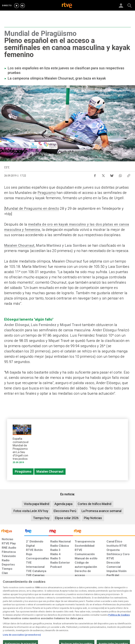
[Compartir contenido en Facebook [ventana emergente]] (95, 175)
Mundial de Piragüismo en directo (32, 209)
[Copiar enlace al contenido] (129, 175)
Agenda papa (63, 504)
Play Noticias (93, 518)
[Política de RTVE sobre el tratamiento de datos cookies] (41, 615)
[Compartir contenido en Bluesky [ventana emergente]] (112, 175)
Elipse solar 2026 (67, 518)
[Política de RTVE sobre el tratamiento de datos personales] (22, 615)
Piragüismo (47, 193)
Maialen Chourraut (19, 245)
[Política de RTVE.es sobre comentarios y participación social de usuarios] (123, 615)
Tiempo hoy (41, 518)
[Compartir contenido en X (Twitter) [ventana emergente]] (103, 175)
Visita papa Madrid (37, 504)
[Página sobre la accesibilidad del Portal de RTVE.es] (80, 613)
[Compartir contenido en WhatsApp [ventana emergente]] (120, 175)
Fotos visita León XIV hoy (31, 511)
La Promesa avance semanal (102, 511)
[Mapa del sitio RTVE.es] (94, 615)
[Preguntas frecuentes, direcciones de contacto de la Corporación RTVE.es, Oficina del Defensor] (105, 613)
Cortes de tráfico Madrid (94, 504)
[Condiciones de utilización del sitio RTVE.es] (6, 615)
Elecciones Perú (65, 511)
